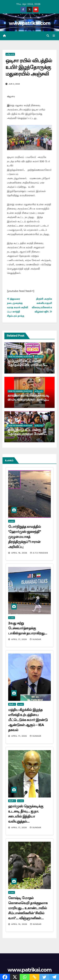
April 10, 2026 (20, 924)
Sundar (35, 639)
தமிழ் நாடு (10, 54)
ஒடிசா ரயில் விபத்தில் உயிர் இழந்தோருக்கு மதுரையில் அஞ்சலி (29, 67)
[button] (48, 36)
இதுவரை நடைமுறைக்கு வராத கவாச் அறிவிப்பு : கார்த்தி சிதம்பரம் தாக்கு (17, 307)
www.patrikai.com (30, 23)
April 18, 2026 (20, 553)
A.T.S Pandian (39, 553)
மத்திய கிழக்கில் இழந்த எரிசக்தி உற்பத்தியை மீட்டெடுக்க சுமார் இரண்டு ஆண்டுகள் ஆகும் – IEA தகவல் (28, 720)
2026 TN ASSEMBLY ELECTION (20, 357)
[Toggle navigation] (54, 36)
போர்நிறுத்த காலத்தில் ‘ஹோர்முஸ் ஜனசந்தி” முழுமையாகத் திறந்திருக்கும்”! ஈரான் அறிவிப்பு (25, 537)
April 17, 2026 (19, 639)
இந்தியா (12, 704)
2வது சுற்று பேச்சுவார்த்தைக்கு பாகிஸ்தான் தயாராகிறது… (28, 628)
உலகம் (12, 521)
